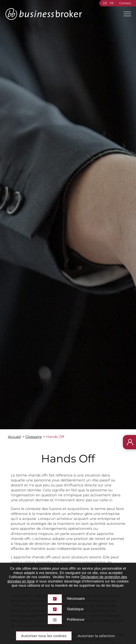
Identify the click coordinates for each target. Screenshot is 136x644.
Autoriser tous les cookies (44, 636)
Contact (125, 3)
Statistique (75, 609)
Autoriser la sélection (96, 636)
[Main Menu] (126, 14)
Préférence (76, 620)
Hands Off (55, 437)
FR (112, 3)
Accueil (14, 437)
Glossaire (34, 437)
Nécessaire (76, 599)
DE (105, 3)
